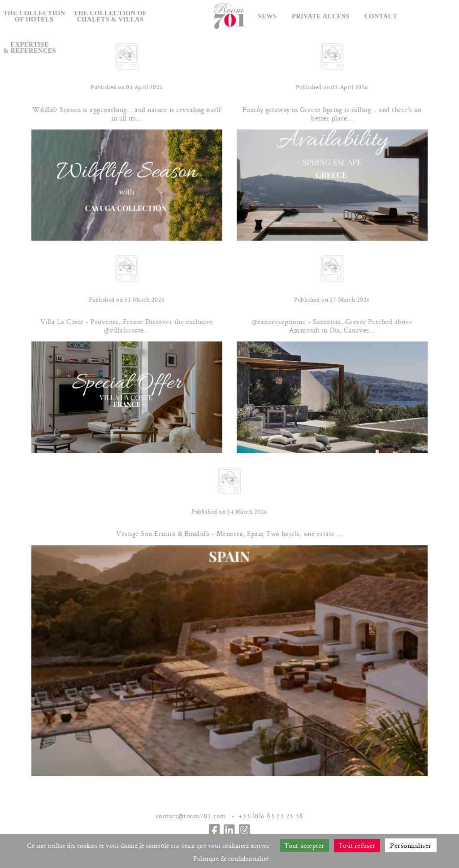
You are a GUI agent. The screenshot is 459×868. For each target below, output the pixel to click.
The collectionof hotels (34, 16)
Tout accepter (304, 845)
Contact (381, 16)
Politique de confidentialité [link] (231, 859)
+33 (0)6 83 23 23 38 (271, 816)
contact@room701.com (191, 816)
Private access (320, 16)
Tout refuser (357, 845)
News (267, 16)
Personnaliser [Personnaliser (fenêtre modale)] (411, 845)
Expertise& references (30, 48)
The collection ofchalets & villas (110, 16)
